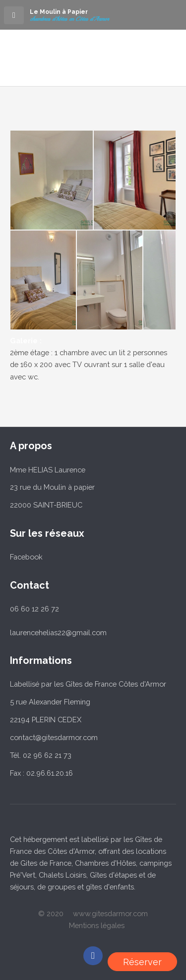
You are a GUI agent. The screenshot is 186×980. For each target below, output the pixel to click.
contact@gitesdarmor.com (54, 737)
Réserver (142, 962)
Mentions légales (97, 925)
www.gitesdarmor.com (110, 913)
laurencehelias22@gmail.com (58, 632)
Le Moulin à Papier (59, 12)
